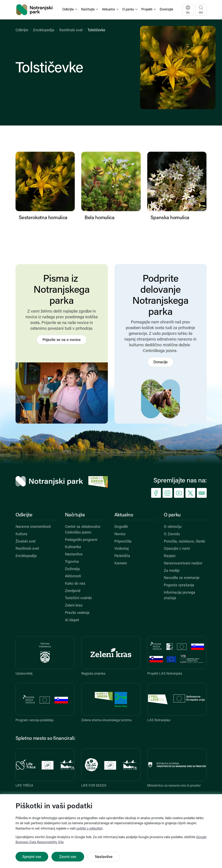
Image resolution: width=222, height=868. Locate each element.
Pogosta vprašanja (179, 585)
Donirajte (166, 10)
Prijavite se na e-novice (62, 340)
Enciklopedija (44, 30)
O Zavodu (172, 534)
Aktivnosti (73, 576)
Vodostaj (122, 549)
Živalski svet (26, 542)
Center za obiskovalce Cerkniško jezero (83, 530)
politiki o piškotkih (89, 829)
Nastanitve (74, 555)
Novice (120, 534)
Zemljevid (73, 591)
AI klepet (72, 620)
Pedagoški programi (81, 540)
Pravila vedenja (77, 613)
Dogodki (121, 527)
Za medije (172, 571)
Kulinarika (73, 547)
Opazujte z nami (177, 549)
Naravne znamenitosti (33, 527)
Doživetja (72, 569)
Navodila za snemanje (182, 578)
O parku (172, 515)
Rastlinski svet (71, 30)
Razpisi (170, 556)
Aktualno (124, 515)
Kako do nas (75, 584)
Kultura (21, 534)
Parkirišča (122, 556)
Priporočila (123, 542)
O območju (173, 527)
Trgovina (72, 562)
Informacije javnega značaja (180, 596)
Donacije (161, 362)
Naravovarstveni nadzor (183, 564)
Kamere (121, 564)
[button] (70, 10)
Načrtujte (75, 515)
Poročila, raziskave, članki (184, 542)
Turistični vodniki (78, 598)
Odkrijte (22, 30)
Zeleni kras (74, 606)
